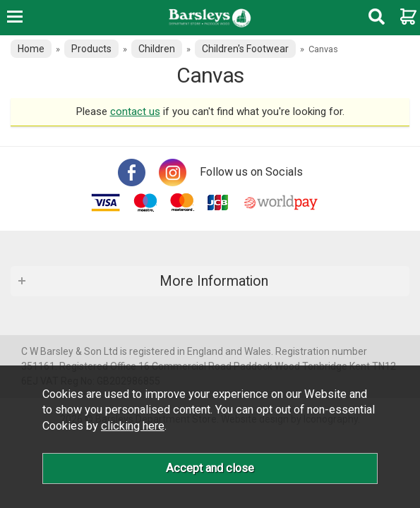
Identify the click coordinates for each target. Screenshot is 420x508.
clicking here (133, 426)
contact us (135, 111)
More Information (214, 281)
